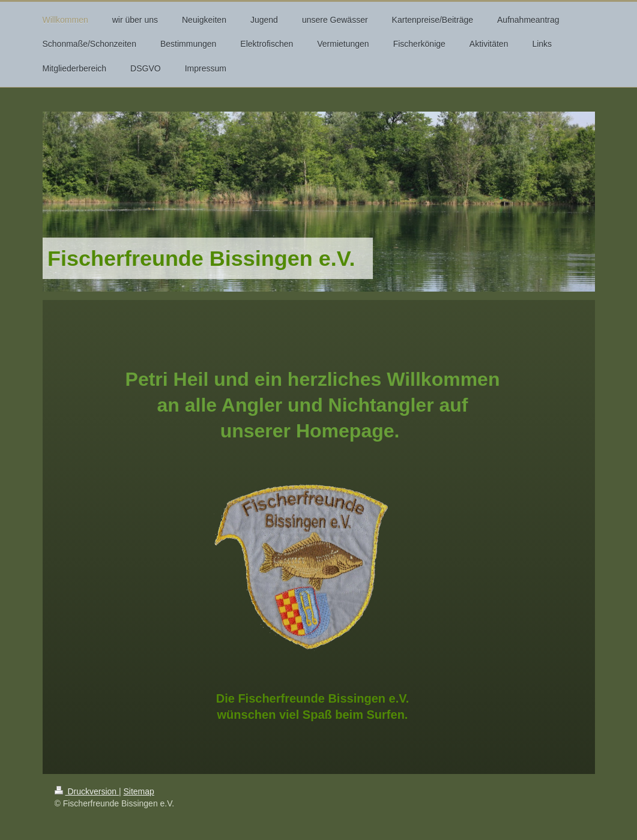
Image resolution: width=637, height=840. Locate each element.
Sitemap (139, 791)
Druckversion (87, 791)
